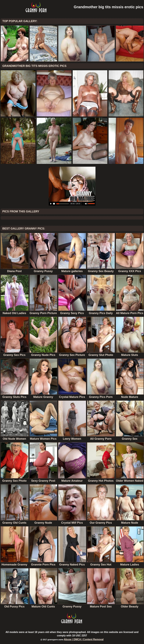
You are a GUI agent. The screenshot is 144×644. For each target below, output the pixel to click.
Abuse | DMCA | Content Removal (84, 639)
